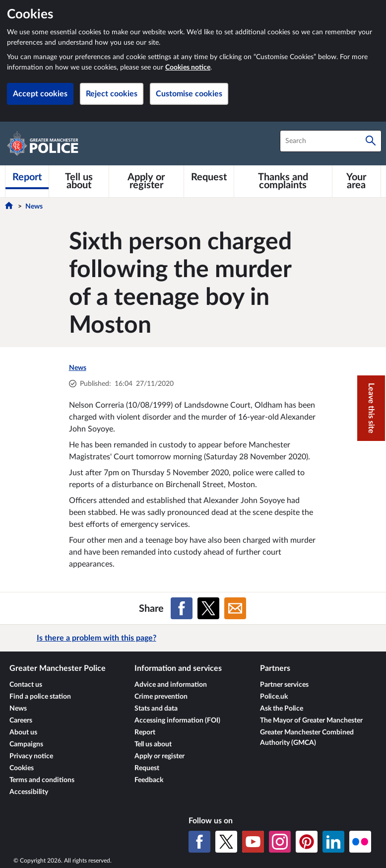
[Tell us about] (79, 181)
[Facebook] (199, 842)
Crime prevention (161, 697)
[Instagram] (280, 842)
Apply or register (160, 756)
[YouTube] (253, 842)
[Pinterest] (307, 842)
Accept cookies (40, 94)
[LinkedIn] (333, 842)
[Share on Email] (235, 608)
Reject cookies (112, 94)
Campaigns (26, 744)
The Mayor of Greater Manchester (311, 721)
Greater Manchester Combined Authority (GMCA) (307, 738)
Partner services (284, 685)
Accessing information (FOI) (177, 721)
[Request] (209, 177)
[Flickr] (360, 842)
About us (23, 732)
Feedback (149, 780)
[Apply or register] (147, 181)
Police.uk (274, 697)
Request (147, 768)
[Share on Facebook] (182, 608)
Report (145, 732)
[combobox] (331, 141)
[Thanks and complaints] (283, 181)
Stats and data (156, 709)
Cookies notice (188, 68)
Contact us (26, 685)
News (34, 207)
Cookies (22, 768)
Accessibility (29, 792)
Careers (21, 721)
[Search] (371, 141)
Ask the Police (282, 709)
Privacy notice (31, 756)
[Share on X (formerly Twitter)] (208, 608)
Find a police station (40, 697)
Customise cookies (189, 94)
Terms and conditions (42, 780)
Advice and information (171, 685)
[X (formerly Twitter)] (226, 842)
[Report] (27, 177)
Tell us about (153, 744)
